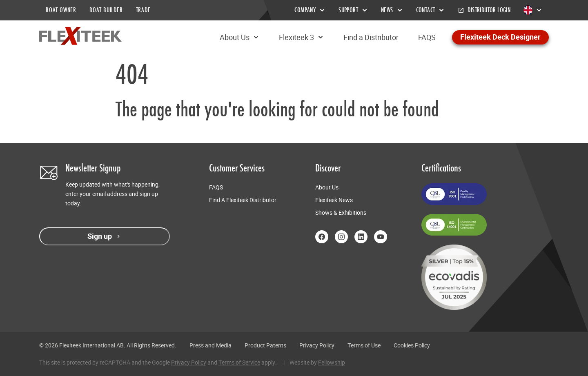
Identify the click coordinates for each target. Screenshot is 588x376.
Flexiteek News (334, 200)
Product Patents (265, 345)
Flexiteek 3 (301, 37)
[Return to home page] (80, 36)
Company (310, 10)
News (392, 10)
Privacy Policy (317, 345)
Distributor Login (484, 10)
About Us (239, 37)
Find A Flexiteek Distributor (243, 200)
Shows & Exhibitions (341, 213)
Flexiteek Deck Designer (500, 37)
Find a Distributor (371, 37)
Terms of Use (364, 345)
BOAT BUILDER (106, 10)
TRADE (143, 10)
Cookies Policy (412, 345)
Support (353, 10)
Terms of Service (239, 363)
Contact (431, 10)
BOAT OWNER (61, 10)
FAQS (427, 37)
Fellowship (332, 363)
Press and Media (210, 345)
